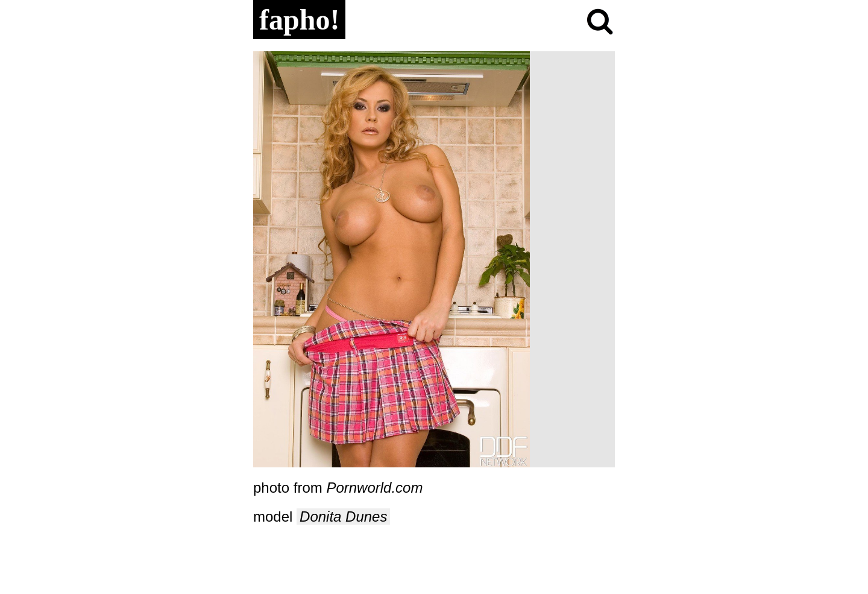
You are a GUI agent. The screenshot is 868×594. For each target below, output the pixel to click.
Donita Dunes (343, 517)
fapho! (299, 20)
